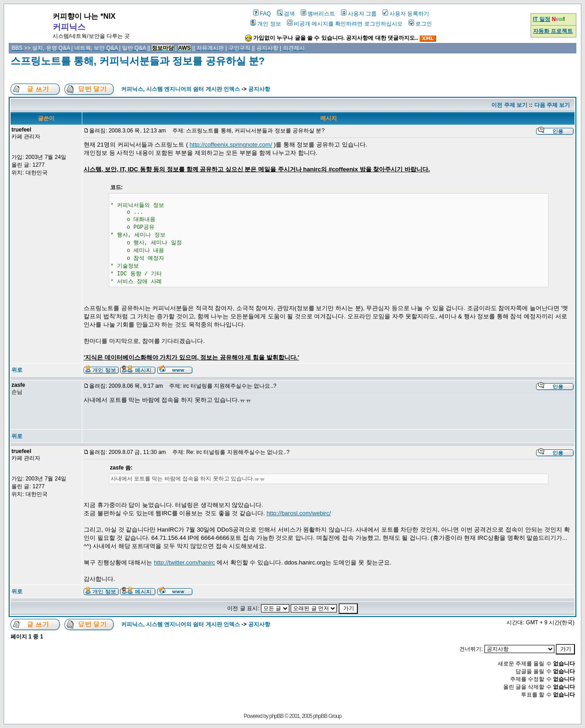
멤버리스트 (318, 14)
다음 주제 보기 (552, 105)
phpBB (276, 716)
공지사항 (259, 89)
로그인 (420, 24)
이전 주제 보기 (509, 105)
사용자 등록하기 (406, 14)
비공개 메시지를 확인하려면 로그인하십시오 (345, 24)
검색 (286, 14)
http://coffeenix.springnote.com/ (231, 145)
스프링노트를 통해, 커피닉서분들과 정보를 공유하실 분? (138, 61)
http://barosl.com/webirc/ (299, 513)
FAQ (262, 14)
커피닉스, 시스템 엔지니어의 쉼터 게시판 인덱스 (181, 89)
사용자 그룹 (359, 14)
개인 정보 (266, 24)
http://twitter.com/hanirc (185, 562)
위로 (17, 370)
